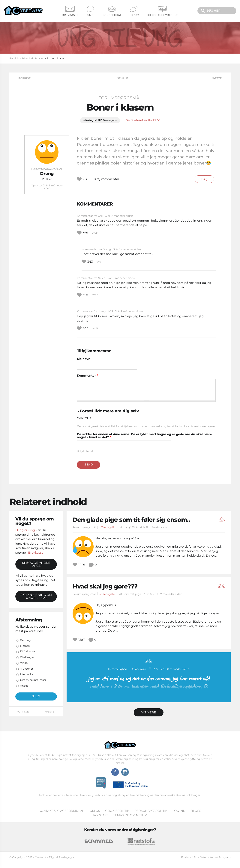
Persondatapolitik (151, 811)
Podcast (101, 815)
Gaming (25, 640)
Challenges (27, 657)
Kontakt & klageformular (62, 811)
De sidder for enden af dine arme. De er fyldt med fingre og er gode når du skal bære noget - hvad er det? (144, 436)
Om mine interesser (33, 680)
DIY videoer (28, 651)
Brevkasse (70, 11)
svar (95, 233)
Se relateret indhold (143, 120)
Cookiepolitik (117, 811)
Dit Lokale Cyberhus (162, 11)
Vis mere (149, 712)
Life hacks (27, 674)
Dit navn (84, 359)
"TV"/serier (27, 669)
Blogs (196, 811)
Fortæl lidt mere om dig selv (109, 411)
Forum (134, 11)
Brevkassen (37, 553)
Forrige (24, 78)
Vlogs (24, 663)
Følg (204, 179)
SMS (90, 11)
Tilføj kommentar (106, 179)
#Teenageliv (107, 527)
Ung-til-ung (26, 530)
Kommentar (87, 376)
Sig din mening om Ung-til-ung (36, 596)
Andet (24, 686)
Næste (217, 78)
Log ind (179, 811)
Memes (25, 646)
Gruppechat (112, 11)
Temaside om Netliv (130, 815)
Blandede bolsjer (33, 58)
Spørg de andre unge (36, 564)
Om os (95, 811)
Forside (14, 58)
